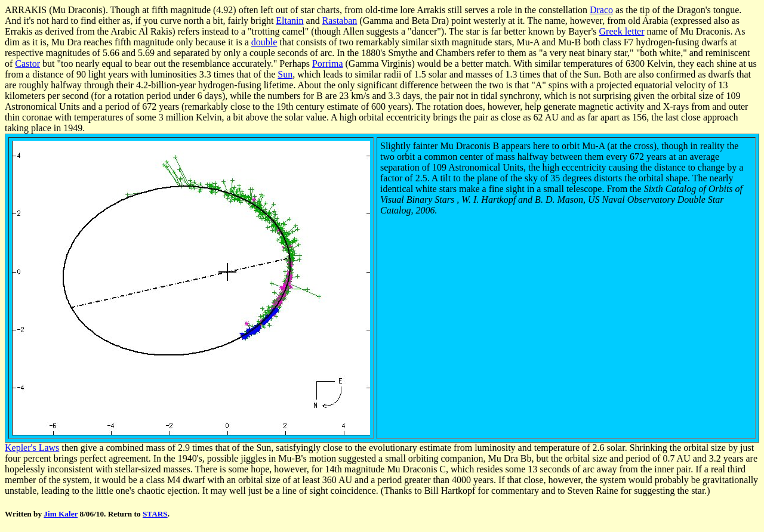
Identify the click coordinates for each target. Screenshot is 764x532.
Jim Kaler (61, 514)
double (264, 42)
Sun (285, 74)
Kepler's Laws (32, 448)
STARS (155, 514)
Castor (27, 64)
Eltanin (289, 21)
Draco (601, 10)
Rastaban (340, 21)
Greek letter (622, 31)
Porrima (328, 64)
